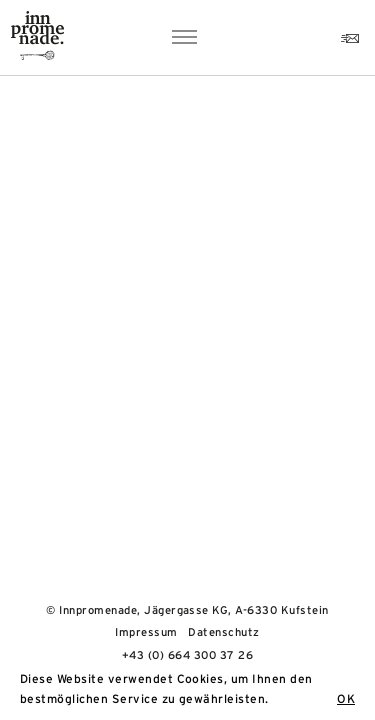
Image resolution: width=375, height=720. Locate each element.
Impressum (146, 632)
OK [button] (346, 699)
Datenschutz (223, 632)
